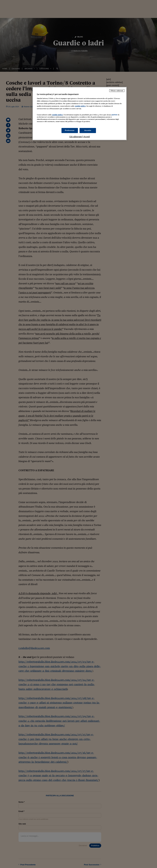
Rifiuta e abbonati (117, 91)
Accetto (88, 130)
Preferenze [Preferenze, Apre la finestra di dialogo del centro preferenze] (70, 130)
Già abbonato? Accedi (80, 137)
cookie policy (80, 106)
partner (114, 115)
